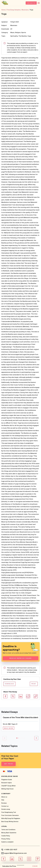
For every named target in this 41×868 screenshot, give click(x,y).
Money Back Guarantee (9, 833)
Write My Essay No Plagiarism (11, 819)
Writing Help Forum (7, 789)
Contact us (5, 806)
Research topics (7, 783)
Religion (18, 33)
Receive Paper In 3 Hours (21, 658)
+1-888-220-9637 (11, 850)
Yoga (29, 36)
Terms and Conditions (8, 830)
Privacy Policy (6, 839)
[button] (17, 738)
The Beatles (23, 36)
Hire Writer (31, 3)
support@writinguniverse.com (15, 853)
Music (12, 33)
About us (4, 797)
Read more (9, 728)
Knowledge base (10, 776)
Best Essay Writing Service (10, 822)
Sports (24, 33)
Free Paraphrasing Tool (9, 812)
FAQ (3, 800)
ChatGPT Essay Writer (8, 786)
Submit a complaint (7, 842)
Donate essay (6, 809)
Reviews (4, 803)
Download (9, 684)
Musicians (14, 25)
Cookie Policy (6, 836)
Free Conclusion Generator (10, 815)
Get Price (8, 764)
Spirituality (14, 36)
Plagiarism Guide (7, 780)
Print (34, 684)
